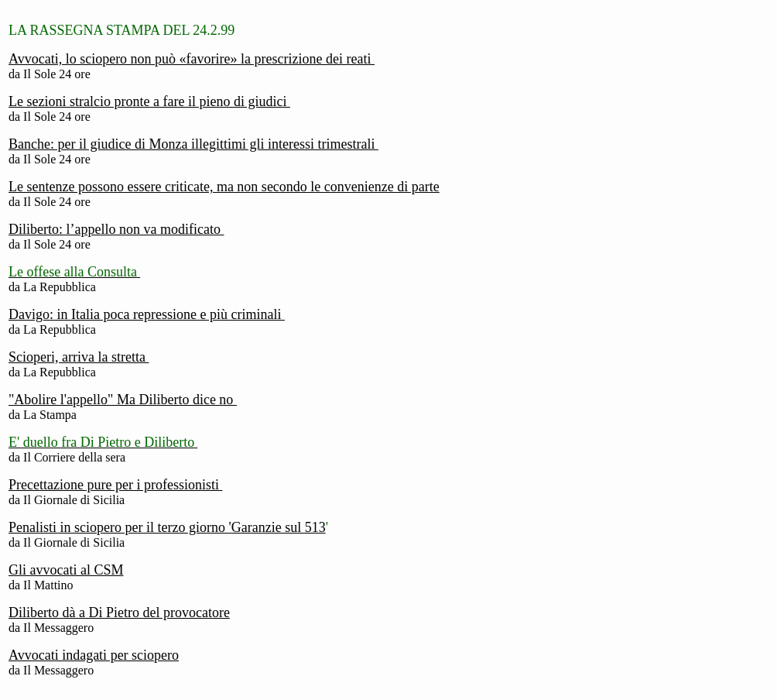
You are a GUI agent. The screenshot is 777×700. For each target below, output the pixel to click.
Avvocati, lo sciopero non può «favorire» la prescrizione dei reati (192, 59)
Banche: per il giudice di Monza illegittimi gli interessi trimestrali (193, 144)
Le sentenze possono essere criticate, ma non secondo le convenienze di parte (224, 187)
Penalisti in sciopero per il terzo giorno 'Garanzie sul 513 (167, 527)
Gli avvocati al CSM (66, 570)
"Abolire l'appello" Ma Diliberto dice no (123, 400)
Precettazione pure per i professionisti (115, 485)
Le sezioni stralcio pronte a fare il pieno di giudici (149, 101)
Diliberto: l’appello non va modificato (116, 229)
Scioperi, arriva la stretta (79, 357)
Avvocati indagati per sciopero (94, 655)
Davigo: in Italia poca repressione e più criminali (147, 314)
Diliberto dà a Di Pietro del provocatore (119, 612)
